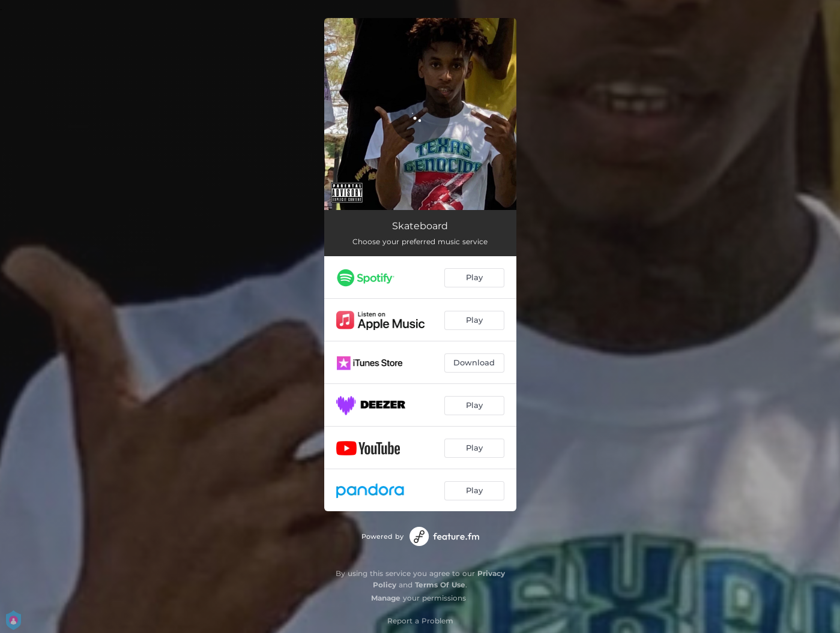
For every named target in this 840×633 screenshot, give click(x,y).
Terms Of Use (440, 585)
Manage (386, 598)
